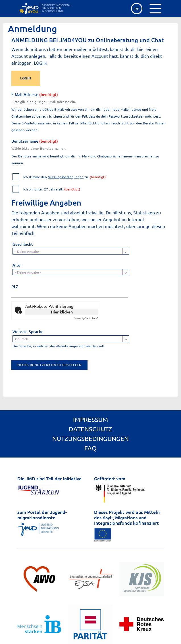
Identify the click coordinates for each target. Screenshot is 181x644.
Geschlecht (23, 244)
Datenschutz (90, 429)
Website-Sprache (28, 332)
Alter (17, 265)
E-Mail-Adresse (35, 94)
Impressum (90, 419)
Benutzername (35, 141)
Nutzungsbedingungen (66, 177)
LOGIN (40, 63)
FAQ (90, 448)
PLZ (15, 287)
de (137, 9)
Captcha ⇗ (86, 318)
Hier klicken (62, 312)
